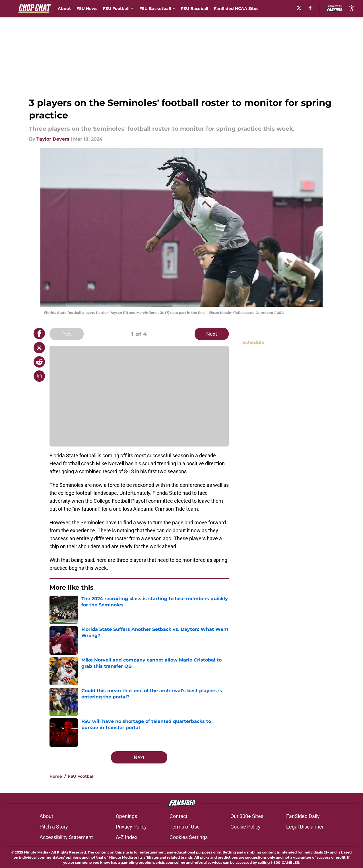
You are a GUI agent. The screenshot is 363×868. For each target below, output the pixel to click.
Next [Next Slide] (212, 334)
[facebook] (310, 8)
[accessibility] (352, 8)
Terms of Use (185, 827)
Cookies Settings (189, 837)
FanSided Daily (303, 816)
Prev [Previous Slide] (67, 334)
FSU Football (81, 776)
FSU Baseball (195, 9)
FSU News (87, 9)
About (64, 9)
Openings (126, 816)
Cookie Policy (246, 827)
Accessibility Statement (66, 837)
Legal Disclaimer (305, 827)
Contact (179, 816)
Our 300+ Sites (247, 816)
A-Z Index (127, 837)
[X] (299, 8)
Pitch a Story (54, 827)
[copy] (39, 376)
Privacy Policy (131, 827)
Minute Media (36, 852)
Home (56, 776)
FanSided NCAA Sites (236, 9)
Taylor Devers (53, 139)
